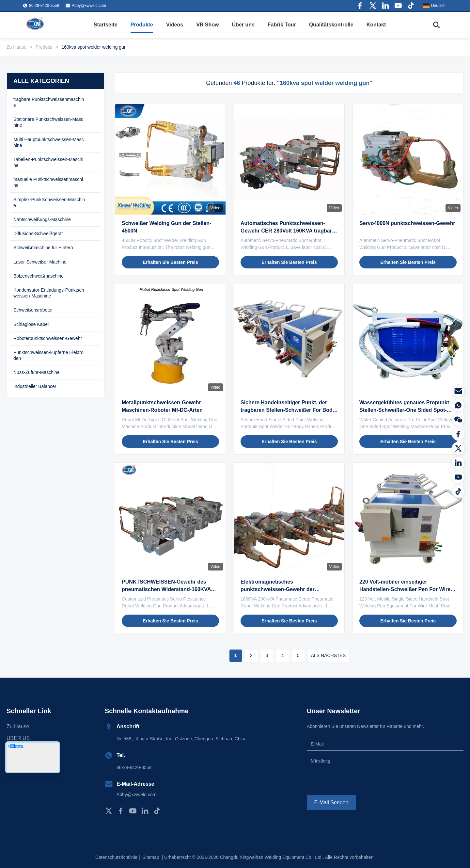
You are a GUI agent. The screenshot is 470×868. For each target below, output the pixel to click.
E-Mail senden (331, 803)
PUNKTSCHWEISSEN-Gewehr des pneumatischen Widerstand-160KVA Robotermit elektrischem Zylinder (166, 589)
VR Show (207, 25)
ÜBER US (18, 738)
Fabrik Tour (282, 25)
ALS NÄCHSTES (329, 655)
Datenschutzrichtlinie (116, 857)
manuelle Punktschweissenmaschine (48, 182)
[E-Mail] (458, 391)
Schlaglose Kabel (31, 324)
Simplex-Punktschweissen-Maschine (49, 202)
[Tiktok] (458, 491)
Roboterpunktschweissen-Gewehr (48, 338)
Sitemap (151, 857)
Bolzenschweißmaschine (39, 276)
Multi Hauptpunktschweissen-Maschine (49, 142)
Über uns (243, 25)
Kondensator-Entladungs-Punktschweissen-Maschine (49, 293)
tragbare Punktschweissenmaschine (49, 102)
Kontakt (376, 25)
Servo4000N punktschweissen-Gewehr (407, 223)
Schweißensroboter (33, 310)
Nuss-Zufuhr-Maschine (37, 372)
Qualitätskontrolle (331, 25)
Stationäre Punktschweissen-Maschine (48, 122)
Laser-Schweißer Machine (40, 262)
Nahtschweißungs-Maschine (42, 219)
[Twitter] (458, 448)
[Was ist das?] (458, 405)
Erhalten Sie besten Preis (170, 262)
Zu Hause (16, 47)
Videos (175, 25)
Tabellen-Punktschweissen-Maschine (48, 162)
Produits (44, 47)
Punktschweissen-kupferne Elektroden (48, 355)
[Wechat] (458, 420)
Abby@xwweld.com (89, 6)
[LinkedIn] (458, 463)
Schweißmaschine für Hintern (43, 248)
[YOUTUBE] (458, 477)
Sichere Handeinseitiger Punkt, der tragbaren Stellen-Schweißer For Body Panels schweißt (288, 410)
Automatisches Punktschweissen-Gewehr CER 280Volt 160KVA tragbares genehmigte (289, 231)
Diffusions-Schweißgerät (38, 233)
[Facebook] (458, 434)
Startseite (106, 25)
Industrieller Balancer (35, 386)
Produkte (142, 25)
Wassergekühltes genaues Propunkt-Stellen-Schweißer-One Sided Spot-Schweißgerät (405, 410)
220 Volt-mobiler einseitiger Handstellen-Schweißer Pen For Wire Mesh (405, 589)
